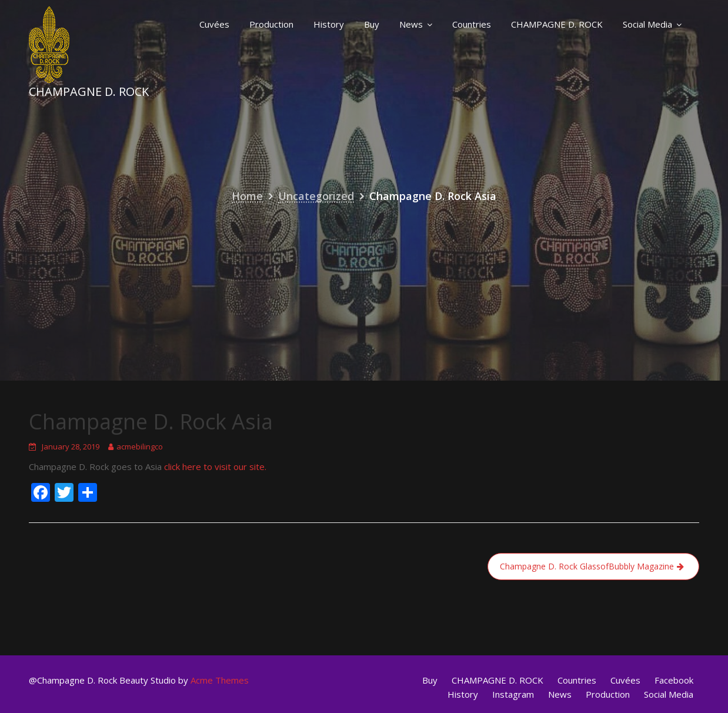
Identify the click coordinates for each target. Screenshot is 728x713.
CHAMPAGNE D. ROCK (557, 24)
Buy (372, 24)
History (329, 24)
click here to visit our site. (215, 467)
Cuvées (214, 24)
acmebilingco (140, 447)
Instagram (513, 694)
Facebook (674, 680)
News (411, 24)
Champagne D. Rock (89, 91)
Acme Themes (220, 680)
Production (271, 24)
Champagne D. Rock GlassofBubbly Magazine (587, 566)
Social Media (647, 24)
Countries (472, 24)
